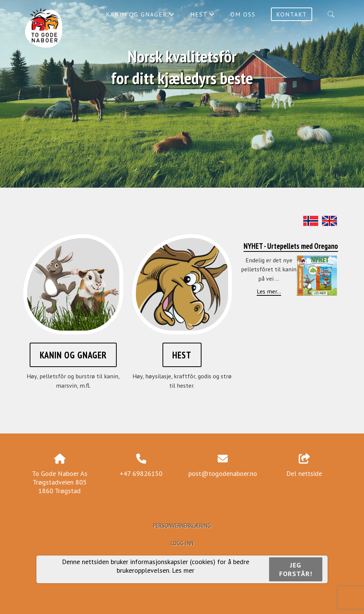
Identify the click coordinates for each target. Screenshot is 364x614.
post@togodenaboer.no (223, 473)
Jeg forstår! (296, 569)
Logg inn (182, 543)
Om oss (243, 14)
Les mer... (269, 291)
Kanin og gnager (140, 16)
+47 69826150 (141, 473)
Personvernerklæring (182, 526)
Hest (203, 16)
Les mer (183, 570)
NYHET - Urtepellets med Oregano (291, 246)
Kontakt (292, 14)
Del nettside (304, 466)
